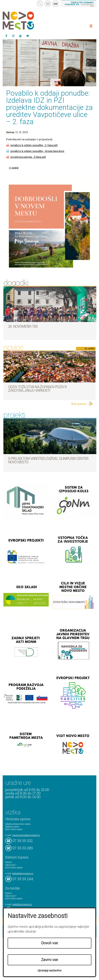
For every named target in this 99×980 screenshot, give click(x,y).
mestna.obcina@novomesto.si (26, 835)
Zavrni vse (50, 960)
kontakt (48, 4)
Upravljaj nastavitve (49, 970)
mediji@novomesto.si (22, 904)
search (40, 4)
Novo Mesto (27, 21)
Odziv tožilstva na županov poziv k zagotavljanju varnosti (38, 389)
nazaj (15, 168)
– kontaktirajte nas (79, 4)
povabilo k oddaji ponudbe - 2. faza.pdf (34, 145)
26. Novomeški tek (23, 326)
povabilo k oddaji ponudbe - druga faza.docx (37, 151)
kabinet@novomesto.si (23, 873)
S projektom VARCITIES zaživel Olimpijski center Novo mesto (48, 460)
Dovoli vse (50, 943)
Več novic (79, 404)
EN (56, 4)
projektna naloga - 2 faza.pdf (28, 157)
